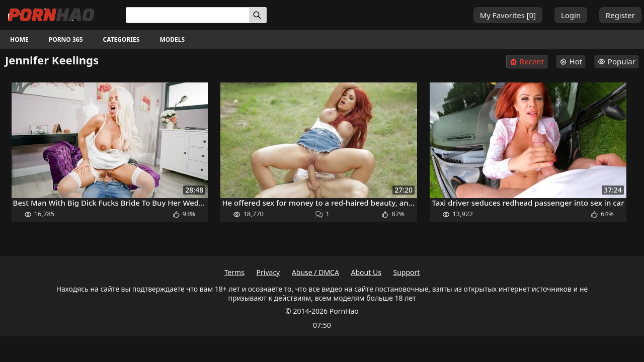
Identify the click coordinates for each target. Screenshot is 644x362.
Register (620, 15)
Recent (527, 62)
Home (19, 39)
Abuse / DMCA (315, 272)
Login (571, 15)
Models (172, 39)
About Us (366, 272)
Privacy (268, 272)
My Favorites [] (508, 15)
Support (407, 272)
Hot (571, 61)
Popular (617, 61)
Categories (122, 39)
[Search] (258, 15)
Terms (234, 272)
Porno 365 (66, 39)
